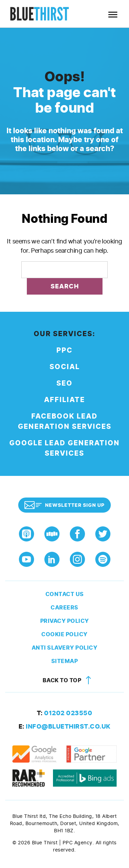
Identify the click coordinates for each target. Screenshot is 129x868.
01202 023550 (65, 713)
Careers (64, 608)
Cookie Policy (64, 634)
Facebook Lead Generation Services (65, 421)
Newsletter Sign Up (64, 505)
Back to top (68, 680)
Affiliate (64, 400)
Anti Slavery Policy (65, 648)
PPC (64, 350)
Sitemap (65, 661)
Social (65, 367)
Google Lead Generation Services (64, 448)
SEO (64, 383)
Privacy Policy (65, 621)
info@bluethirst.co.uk (65, 727)
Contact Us (65, 594)
